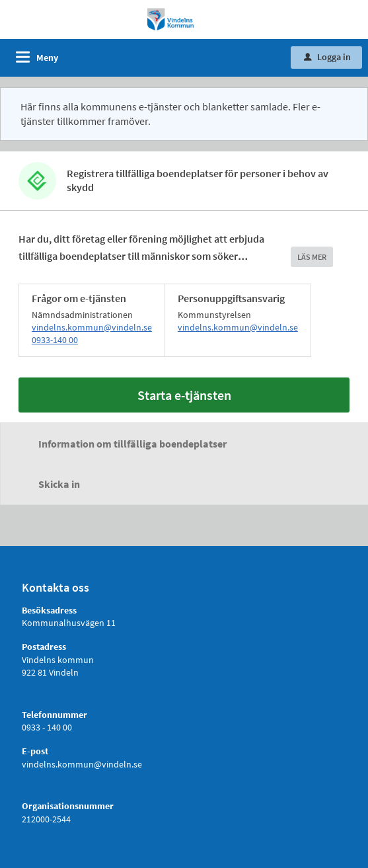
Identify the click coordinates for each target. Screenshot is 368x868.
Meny (47, 58)
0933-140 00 (55, 340)
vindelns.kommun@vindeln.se (92, 327)
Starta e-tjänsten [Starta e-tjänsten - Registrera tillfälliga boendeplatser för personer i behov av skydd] (184, 395)
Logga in (327, 57)
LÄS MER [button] (312, 257)
